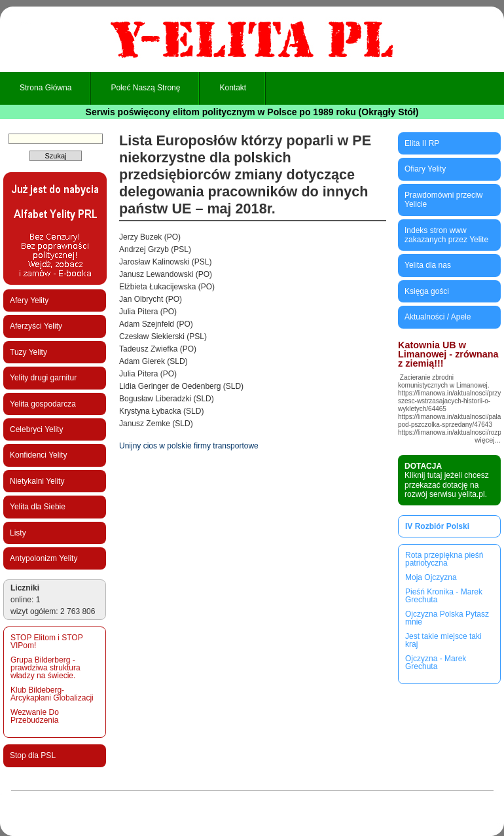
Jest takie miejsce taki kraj (443, 640)
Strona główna (45, 88)
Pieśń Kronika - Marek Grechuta (444, 596)
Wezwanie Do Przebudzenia (35, 716)
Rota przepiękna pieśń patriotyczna (444, 559)
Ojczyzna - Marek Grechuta (436, 663)
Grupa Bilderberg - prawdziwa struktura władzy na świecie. (45, 668)
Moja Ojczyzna (431, 577)
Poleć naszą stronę (145, 88)
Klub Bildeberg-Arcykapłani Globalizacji (52, 694)
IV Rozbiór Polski (437, 526)
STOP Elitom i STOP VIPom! (46, 642)
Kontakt (233, 88)
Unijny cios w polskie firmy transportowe (189, 446)
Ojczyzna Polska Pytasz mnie (447, 618)
